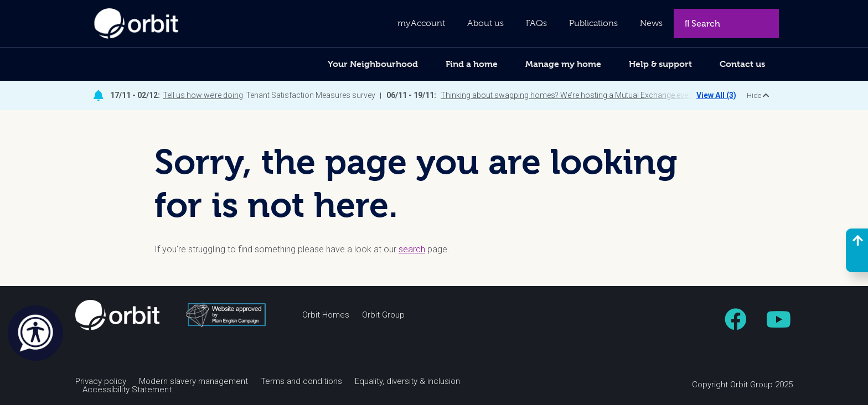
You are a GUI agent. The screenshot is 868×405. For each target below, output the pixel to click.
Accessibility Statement (127, 390)
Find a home (472, 64)
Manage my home (563, 64)
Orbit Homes (326, 315)
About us (485, 23)
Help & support (660, 64)
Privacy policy (101, 381)
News (651, 23)
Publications (593, 23)
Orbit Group (383, 315)
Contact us (742, 64)
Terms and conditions (301, 381)
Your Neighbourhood (373, 64)
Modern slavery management (193, 381)
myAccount (421, 23)
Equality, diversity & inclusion (407, 381)
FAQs (536, 23)
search (412, 249)
